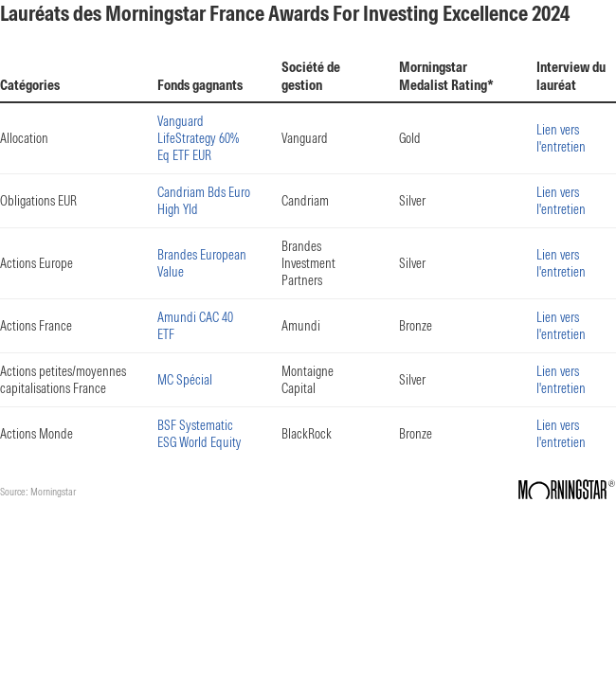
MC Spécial (185, 380)
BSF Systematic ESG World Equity (199, 434)
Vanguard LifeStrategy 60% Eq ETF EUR (198, 138)
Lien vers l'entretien (561, 138)
